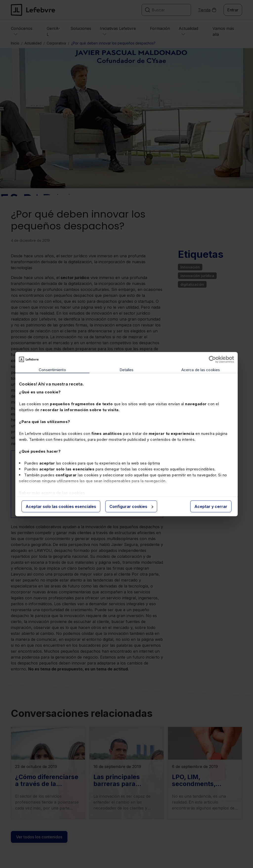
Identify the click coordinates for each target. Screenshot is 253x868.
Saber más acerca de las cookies (52, 493)
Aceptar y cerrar (211, 506)
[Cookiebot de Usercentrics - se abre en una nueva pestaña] (212, 359)
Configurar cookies (131, 506)
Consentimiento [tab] (52, 370)
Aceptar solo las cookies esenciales (61, 506)
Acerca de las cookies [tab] (201, 370)
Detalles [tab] (127, 370)
